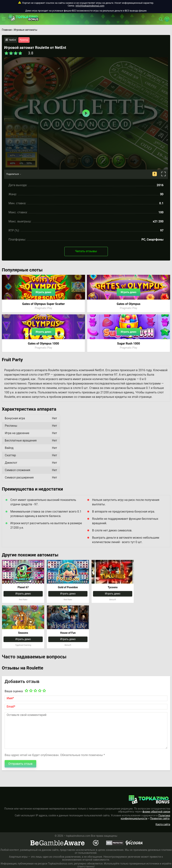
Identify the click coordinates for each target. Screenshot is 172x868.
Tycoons (113, 587)
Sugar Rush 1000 (128, 344)
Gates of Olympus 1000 (44, 344)
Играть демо (43, 292)
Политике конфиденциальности (145, 817)
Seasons (23, 633)
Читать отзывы (86, 251)
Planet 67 (23, 587)
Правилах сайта (160, 818)
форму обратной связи (156, 812)
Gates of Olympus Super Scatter (43, 304)
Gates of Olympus (129, 304)
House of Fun (68, 633)
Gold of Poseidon (68, 587)
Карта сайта (163, 824)
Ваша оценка (14, 691)
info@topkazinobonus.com (90, 6)
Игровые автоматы (25, 30)
